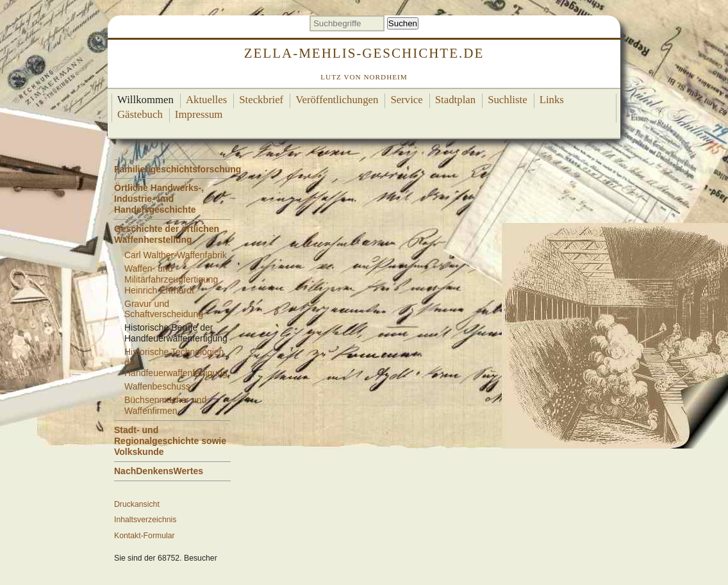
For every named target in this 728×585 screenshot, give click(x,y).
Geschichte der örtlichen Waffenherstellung (167, 234)
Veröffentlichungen (337, 100)
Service (406, 100)
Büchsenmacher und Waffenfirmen (165, 405)
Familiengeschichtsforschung (178, 169)
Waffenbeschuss (157, 386)
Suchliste (508, 100)
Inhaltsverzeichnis (145, 520)
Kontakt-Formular (145, 536)
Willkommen (145, 100)
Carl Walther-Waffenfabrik (176, 255)
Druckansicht (137, 504)
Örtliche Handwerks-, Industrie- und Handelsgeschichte (159, 199)
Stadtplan (455, 100)
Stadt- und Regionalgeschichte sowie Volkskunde (170, 441)
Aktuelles (206, 100)
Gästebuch (140, 114)
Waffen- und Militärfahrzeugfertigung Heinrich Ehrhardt (171, 279)
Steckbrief (261, 100)
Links (552, 100)
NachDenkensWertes (159, 471)
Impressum (199, 114)
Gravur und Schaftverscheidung (164, 309)
